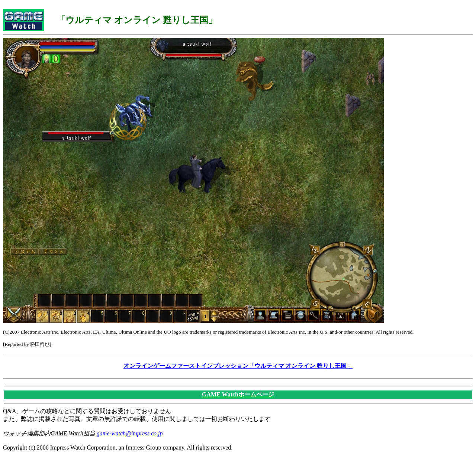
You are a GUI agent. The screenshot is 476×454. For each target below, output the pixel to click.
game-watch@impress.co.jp (130, 433)
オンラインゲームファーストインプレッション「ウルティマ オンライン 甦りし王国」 (238, 366)
